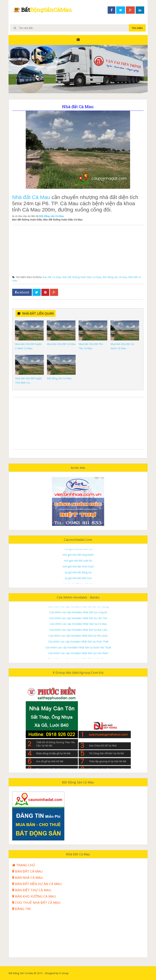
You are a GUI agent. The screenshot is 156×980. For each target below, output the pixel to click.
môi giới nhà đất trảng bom (78, 557)
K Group (73, 973)
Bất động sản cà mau (115, 277)
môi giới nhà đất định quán (78, 551)
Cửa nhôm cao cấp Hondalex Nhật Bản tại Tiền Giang (78, 626)
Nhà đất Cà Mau (31, 197)
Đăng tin (21, 909)
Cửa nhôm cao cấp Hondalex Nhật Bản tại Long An (78, 632)
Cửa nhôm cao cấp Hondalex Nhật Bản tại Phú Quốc (78, 656)
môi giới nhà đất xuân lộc (78, 581)
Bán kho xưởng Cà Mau (34, 896)
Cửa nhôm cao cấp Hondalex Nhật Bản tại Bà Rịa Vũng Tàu (78, 615)
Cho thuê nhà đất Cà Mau (36, 903)
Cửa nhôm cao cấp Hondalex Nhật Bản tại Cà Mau (78, 644)
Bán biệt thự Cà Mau (32, 890)
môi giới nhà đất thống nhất (78, 563)
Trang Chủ (24, 865)
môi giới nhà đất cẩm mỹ (78, 569)
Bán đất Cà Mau (52, 277)
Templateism (140, 973)
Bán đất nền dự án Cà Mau (37, 884)
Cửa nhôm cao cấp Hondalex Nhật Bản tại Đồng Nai (78, 609)
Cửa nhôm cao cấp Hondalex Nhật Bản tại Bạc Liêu (78, 650)
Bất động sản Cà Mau (52, 216)
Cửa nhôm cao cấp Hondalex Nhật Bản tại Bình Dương (78, 621)
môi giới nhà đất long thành (78, 575)
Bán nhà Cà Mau (28, 878)
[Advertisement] (78, 251)
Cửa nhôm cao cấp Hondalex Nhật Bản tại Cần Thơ (78, 638)
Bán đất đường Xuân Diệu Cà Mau (82, 277)
